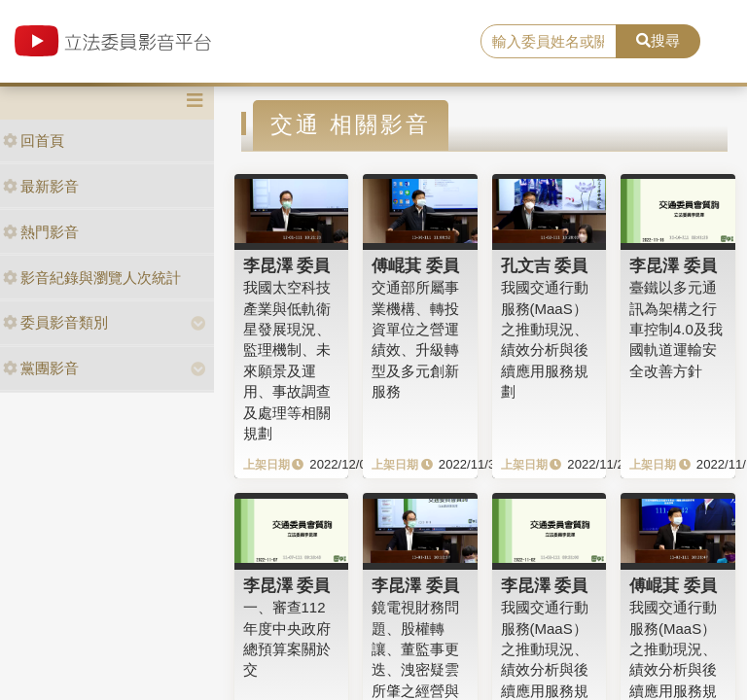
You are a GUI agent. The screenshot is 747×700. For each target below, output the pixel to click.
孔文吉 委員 (545, 265)
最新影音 (41, 186)
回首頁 (34, 140)
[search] (549, 42)
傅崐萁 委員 (415, 265)
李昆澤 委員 (287, 265)
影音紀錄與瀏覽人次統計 (92, 278)
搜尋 (658, 40)
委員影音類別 (55, 322)
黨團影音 (41, 368)
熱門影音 (41, 232)
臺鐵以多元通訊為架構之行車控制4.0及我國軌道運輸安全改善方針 (676, 329)
